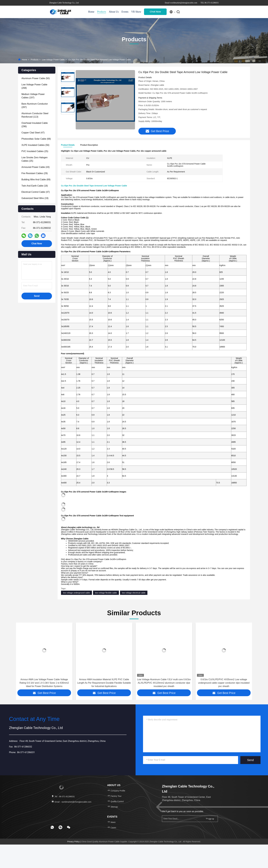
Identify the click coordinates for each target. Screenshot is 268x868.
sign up (210, 819)
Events (125, 12)
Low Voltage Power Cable (53, 60)
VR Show (136, 12)
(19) (35, 198)
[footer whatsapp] (52, 827)
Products (102, 12)
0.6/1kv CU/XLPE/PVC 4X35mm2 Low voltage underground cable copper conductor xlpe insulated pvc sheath (224, 683)
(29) (35, 173)
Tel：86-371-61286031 (63, 797)
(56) (35, 145)
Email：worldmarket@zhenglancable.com (71, 802)
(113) (35, 115)
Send (250, 760)
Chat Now (155, 12)
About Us (114, 12)
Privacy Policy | (74, 842)
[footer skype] (60, 827)
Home (91, 12)
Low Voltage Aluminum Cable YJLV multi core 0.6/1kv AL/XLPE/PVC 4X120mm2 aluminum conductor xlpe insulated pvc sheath (164, 683)
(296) (35, 125)
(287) (35, 105)
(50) (36, 78)
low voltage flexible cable (106, 593)
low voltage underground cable (76, 593)
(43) (36, 167)
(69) (36, 180)
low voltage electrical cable (134, 593)
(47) (33, 133)
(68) (36, 139)
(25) (35, 151)
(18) (35, 186)
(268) (34, 86)
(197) (33, 96)
